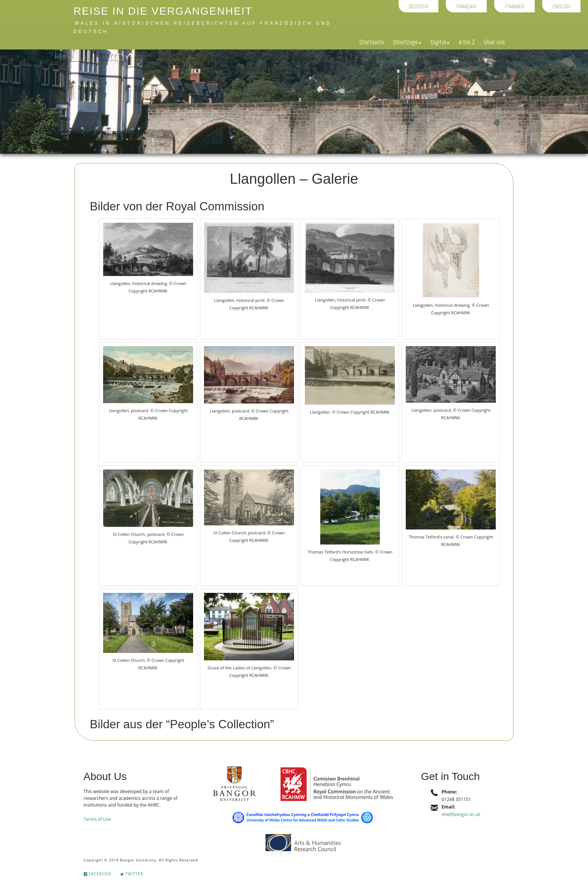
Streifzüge (407, 42)
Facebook (97, 874)
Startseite (372, 42)
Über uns (494, 42)
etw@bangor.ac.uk (461, 814)
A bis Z (467, 42)
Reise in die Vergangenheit (163, 11)
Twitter (132, 874)
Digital (440, 42)
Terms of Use (97, 819)
